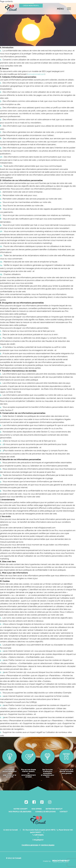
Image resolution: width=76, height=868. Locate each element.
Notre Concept (21, 809)
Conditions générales (30, 845)
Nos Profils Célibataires (20, 812)
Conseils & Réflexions (45, 812)
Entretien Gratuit (54, 809)
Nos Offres (37, 809)
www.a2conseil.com (36, 74)
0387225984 (38, 835)
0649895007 (38, 840)
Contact (64, 812)
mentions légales (48, 845)
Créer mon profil (31, 6)
